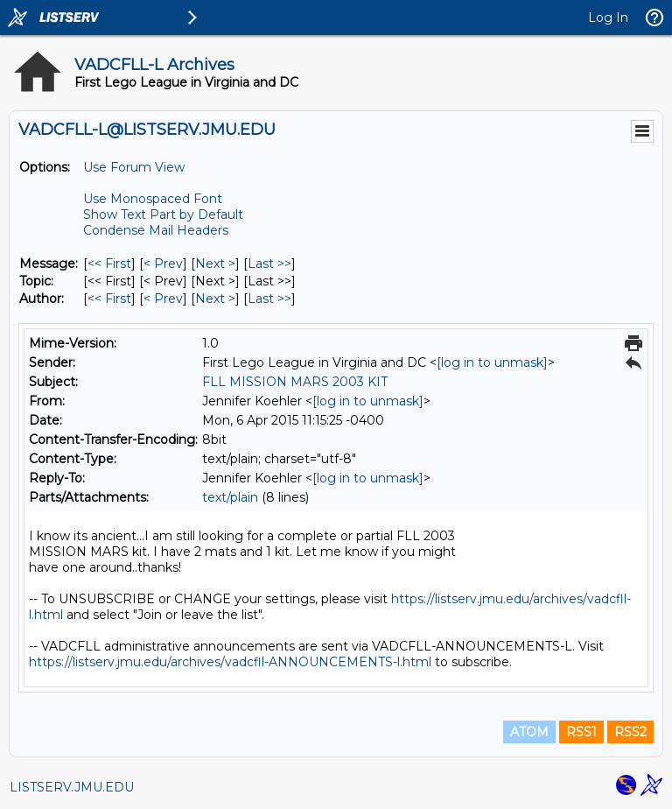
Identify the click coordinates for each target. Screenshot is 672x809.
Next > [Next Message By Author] (215, 299)
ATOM (529, 732)
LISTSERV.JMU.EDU (72, 787)
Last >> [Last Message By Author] (269, 299)
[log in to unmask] (492, 362)
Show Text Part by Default (163, 215)
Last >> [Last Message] (269, 264)
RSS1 (581, 732)
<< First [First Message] (109, 264)
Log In (608, 18)
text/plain (230, 497)
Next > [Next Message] (215, 264)
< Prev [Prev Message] (163, 264)
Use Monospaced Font (153, 199)
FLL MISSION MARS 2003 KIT (295, 382)
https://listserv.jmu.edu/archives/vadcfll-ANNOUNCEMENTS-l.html (230, 662)
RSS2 (630, 732)
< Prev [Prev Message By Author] (163, 299)
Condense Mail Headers (156, 230)
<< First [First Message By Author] (109, 299)
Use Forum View (134, 167)
